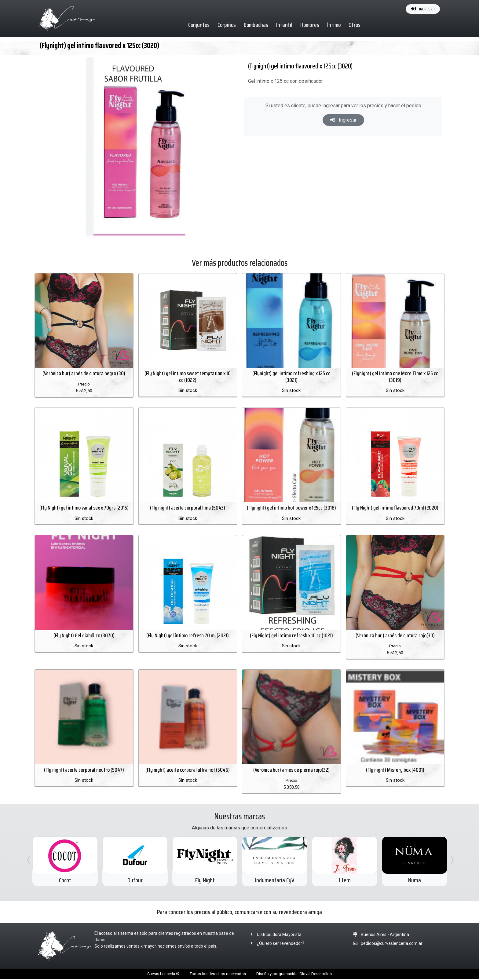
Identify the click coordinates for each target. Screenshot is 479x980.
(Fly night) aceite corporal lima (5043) (188, 508)
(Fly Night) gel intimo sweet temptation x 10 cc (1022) (188, 377)
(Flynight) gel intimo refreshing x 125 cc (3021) (291, 377)
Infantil (285, 25)
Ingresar (343, 120)
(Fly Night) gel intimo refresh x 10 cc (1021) (291, 636)
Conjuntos (199, 25)
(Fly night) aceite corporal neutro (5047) (84, 770)
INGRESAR (423, 9)
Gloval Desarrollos (316, 974)
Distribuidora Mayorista (274, 935)
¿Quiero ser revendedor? (276, 944)
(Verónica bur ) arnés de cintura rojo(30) (395, 636)
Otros (355, 25)
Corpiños (227, 25)
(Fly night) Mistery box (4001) (395, 770)
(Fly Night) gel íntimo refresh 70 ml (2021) (188, 636)
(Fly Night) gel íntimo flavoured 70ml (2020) (395, 508)
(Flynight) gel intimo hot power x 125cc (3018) (291, 508)
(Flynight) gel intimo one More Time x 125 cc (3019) (395, 377)
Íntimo (334, 25)
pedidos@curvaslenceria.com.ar (392, 944)
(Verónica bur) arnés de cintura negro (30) (84, 374)
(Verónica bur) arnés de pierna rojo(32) (291, 770)
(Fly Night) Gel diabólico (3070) (84, 636)
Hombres (310, 25)
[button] (219, 63)
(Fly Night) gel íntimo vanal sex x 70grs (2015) (84, 508)
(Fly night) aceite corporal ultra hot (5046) (188, 770)
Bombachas (256, 25)
